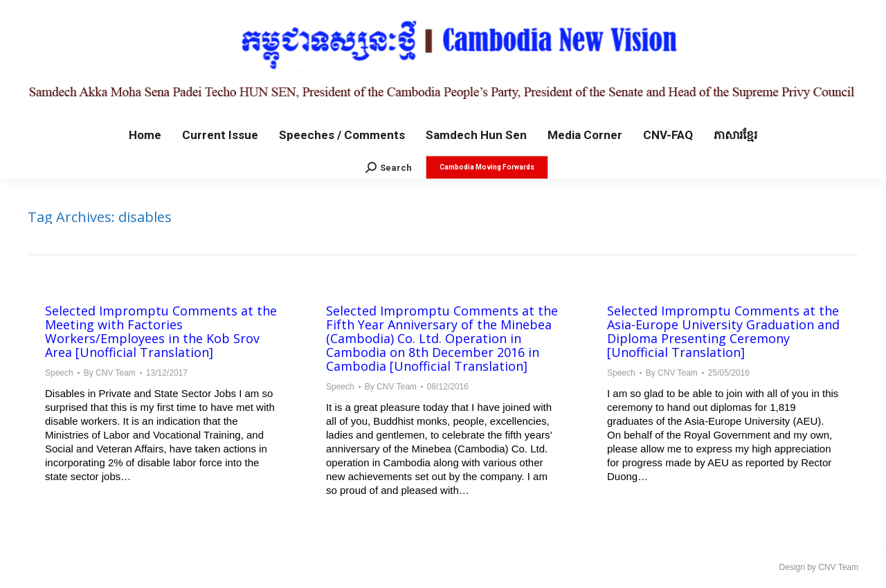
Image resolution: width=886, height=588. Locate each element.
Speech (59, 373)
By (110, 373)
